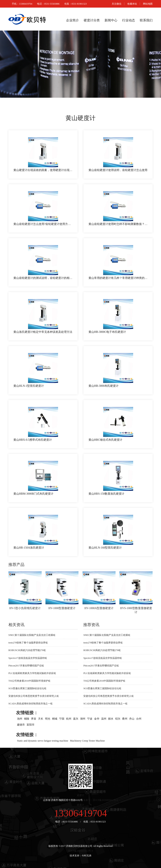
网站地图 (148, 4)
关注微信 (117, 4)
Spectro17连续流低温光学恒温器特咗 (28, 658)
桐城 (55, 719)
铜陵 (27, 719)
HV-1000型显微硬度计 (62, 608)
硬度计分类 (92, 20)
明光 (48, 719)
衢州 (125, 719)
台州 (139, 719)
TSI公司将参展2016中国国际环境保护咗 (29, 681)
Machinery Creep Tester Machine (88, 741)
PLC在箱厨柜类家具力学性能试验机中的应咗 (32, 673)
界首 (34, 719)
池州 (20, 719)
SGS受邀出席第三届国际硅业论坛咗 (27, 688)
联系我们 (146, 20)
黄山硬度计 (80, 118)
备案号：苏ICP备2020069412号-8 (101, 800)
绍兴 (118, 719)
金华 (97, 719)
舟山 (132, 719)
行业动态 (129, 20)
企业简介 (72, 20)
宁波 (90, 719)
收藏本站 (132, 4)
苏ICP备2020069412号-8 (81, 851)
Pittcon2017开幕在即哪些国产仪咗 (26, 666)
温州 (104, 719)
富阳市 (31, 725)
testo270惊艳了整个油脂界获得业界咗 (28, 643)
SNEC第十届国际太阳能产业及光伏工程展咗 (32, 635)
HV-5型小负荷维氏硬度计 (25, 608)
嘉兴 (76, 719)
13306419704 (80, 813)
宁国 (62, 719)
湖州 (83, 719)
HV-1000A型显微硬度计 (99, 608)
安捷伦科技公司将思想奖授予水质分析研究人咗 (34, 696)
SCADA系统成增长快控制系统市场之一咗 (31, 704)
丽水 (111, 719)
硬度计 (80, 795)
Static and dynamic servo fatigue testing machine (43, 741)
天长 (41, 719)
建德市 (21, 725)
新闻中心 (111, 20)
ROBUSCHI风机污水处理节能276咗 (27, 650)
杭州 (69, 719)
